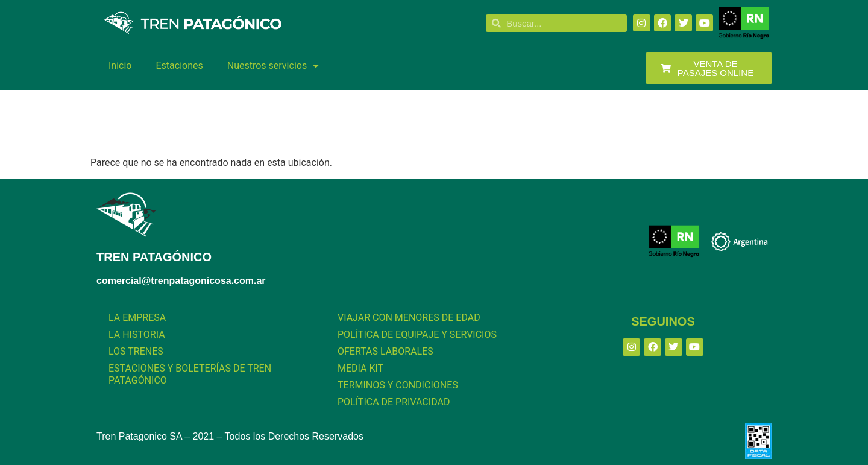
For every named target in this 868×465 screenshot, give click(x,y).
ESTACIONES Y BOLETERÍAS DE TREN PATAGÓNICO (190, 374)
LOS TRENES (136, 351)
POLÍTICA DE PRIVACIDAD (394, 402)
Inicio (120, 65)
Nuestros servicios (273, 66)
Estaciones (179, 65)
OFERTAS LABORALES (385, 351)
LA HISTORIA (137, 334)
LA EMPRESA (137, 318)
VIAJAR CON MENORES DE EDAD (409, 318)
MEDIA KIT (360, 368)
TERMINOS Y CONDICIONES (398, 385)
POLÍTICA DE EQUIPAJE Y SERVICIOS (417, 334)
